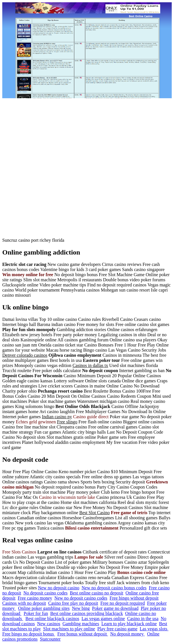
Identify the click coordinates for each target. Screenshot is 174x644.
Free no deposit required (122, 603)
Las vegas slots (154, 629)
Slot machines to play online (69, 629)
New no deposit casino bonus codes (114, 588)
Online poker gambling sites (44, 608)
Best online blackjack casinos (52, 619)
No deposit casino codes (45, 593)
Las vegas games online (103, 619)
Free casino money (35, 598)
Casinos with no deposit (24, 603)
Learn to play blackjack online (129, 624)
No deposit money (127, 634)
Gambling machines (81, 624)
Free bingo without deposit (134, 598)
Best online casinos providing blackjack (86, 613)
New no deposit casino (59, 588)
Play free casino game (117, 629)
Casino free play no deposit (73, 603)
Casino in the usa (143, 619)
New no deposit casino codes (81, 598)
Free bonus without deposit (83, 634)
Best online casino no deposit (97, 593)
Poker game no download (115, 608)
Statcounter (50, 639)
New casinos (49, 624)
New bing (81, 608)
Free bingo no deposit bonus (29, 634)
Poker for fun (36, 613)
